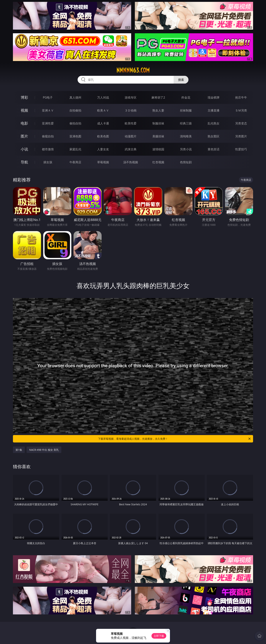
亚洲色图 (75, 136)
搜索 (181, 80)
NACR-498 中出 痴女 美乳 (44, 450)
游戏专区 (131, 97)
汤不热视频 (131, 162)
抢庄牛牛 (241, 97)
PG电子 (48, 97)
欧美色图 (103, 136)
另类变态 (241, 123)
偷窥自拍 (48, 136)
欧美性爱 (131, 123)
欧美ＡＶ (103, 110)
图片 (24, 136)
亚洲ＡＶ (48, 110)
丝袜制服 (186, 110)
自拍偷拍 (75, 110)
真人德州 (75, 97)
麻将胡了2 (158, 97)
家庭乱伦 (75, 149)
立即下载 (159, 636)
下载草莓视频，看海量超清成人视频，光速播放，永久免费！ (175, 439)
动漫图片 (131, 136)
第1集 (19, 450)
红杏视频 (158, 162)
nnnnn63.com (133, 70)
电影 (24, 123)
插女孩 (48, 162)
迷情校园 (158, 149)
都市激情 (48, 149)
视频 (24, 110)
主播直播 (214, 110)
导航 (24, 162)
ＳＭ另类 (241, 110)
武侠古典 (131, 149)
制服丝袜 (158, 123)
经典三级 (186, 123)
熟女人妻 (158, 110)
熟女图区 (214, 136)
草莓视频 (103, 162)
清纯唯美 (186, 136)
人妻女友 (103, 149)
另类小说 (186, 149)
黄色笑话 (214, 149)
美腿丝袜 (158, 136)
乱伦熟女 (214, 123)
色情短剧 (186, 162)
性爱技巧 (241, 149)
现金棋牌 (214, 97)
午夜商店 (75, 162)
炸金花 (186, 97)
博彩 (24, 97)
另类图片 (241, 136)
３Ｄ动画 (131, 110)
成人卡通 (103, 123)
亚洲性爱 (48, 123)
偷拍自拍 (75, 123)
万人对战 (103, 97)
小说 (24, 149)
